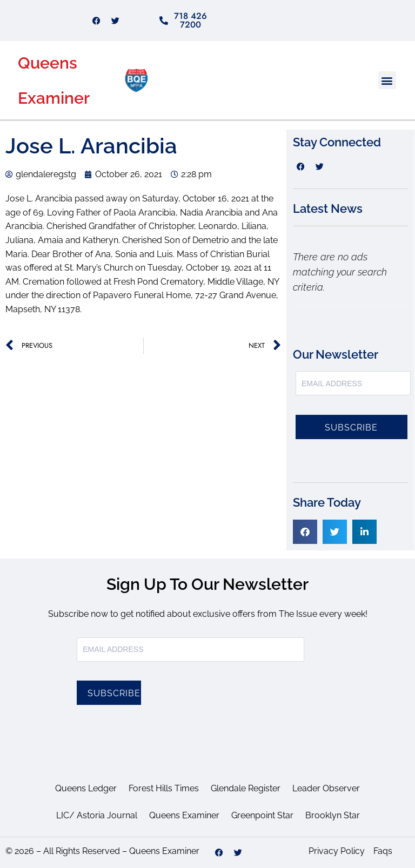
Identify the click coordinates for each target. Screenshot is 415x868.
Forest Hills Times (164, 788)
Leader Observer (326, 788)
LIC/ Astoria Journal (97, 815)
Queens (48, 63)
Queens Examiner (184, 815)
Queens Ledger (86, 788)
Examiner (54, 98)
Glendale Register (246, 788)
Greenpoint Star (262, 815)
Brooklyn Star (333, 815)
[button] (387, 80)
